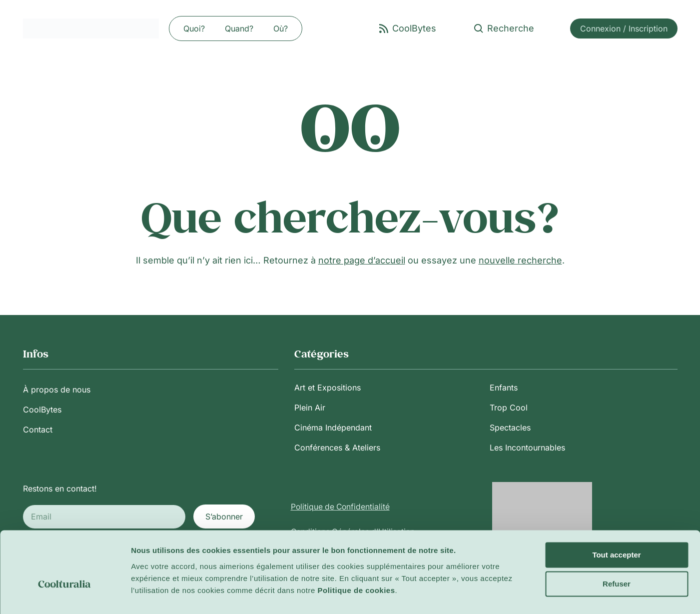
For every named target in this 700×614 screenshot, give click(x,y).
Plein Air (310, 407)
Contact (38, 429)
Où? (281, 28)
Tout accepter (616, 531)
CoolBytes (42, 409)
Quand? (239, 28)
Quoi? (194, 28)
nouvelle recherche (520, 260)
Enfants (504, 387)
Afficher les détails (165, 594)
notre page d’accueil (362, 260)
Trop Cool (509, 407)
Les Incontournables (527, 447)
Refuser (617, 560)
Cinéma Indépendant (333, 427)
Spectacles (510, 427)
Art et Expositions (328, 387)
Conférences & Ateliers (337, 447)
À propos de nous (57, 389)
